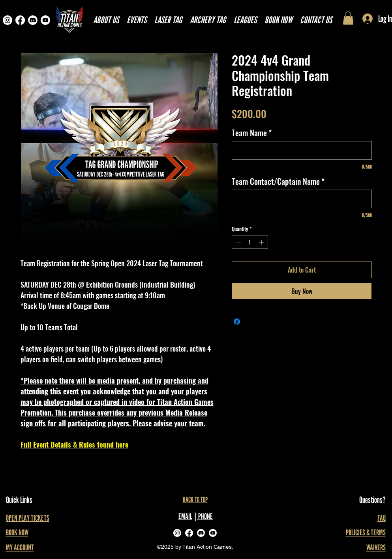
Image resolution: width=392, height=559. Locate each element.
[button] (245, 20)
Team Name (252, 133)
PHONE (205, 516)
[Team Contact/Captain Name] (302, 199)
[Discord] (33, 20)
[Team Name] (302, 150)
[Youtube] (45, 20)
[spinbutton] (250, 242)
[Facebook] (20, 20)
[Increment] (262, 242)
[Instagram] (8, 20)
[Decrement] (238, 242)
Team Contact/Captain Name (278, 182)
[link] (348, 18)
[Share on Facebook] (237, 322)
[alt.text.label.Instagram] (177, 533)
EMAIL (185, 516)
